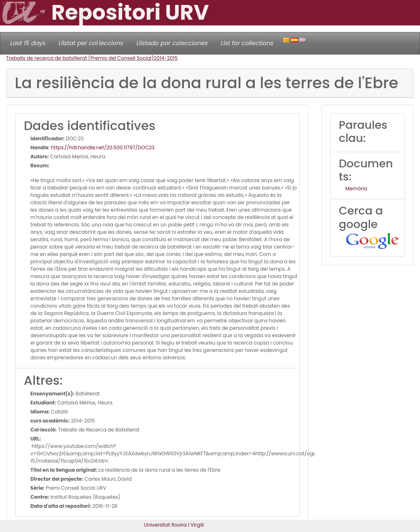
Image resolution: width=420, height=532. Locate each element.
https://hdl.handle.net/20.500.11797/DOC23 (103, 147)
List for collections (247, 43)
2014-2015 (166, 58)
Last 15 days (28, 43)
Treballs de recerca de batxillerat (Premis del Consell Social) (80, 58)
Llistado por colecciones (172, 43)
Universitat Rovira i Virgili (174, 525)
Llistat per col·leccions (91, 43)
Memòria (356, 188)
